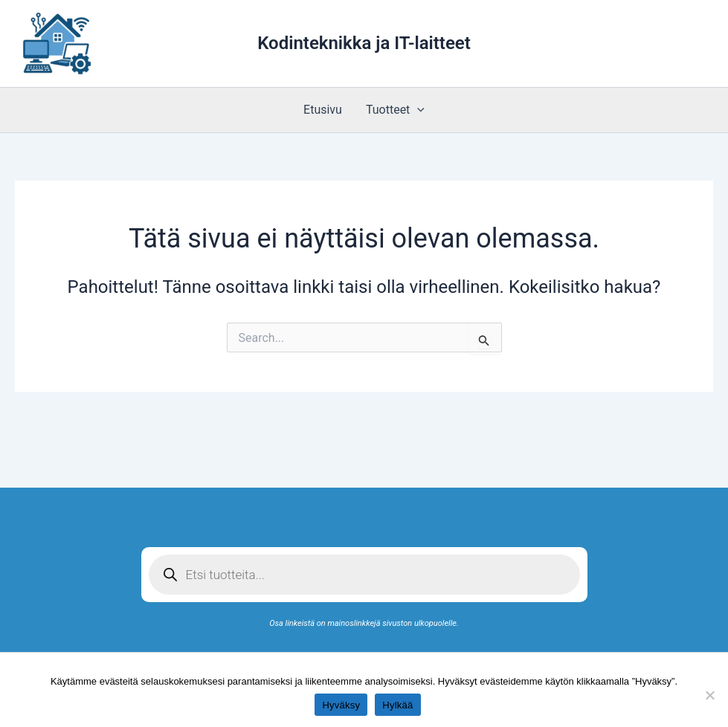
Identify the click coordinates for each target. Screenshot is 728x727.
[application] (417, 110)
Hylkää (397, 705)
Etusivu (323, 110)
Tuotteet (395, 110)
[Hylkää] (709, 695)
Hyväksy (341, 705)
